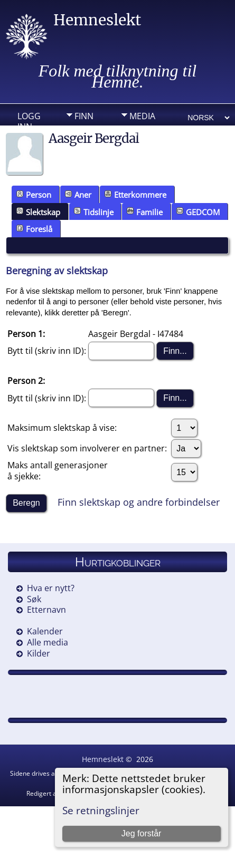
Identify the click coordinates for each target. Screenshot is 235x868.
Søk (34, 599)
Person (34, 195)
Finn (84, 116)
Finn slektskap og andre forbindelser (139, 502)
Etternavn (46, 610)
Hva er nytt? (51, 588)
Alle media (48, 642)
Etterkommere (135, 195)
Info (84, 132)
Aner (78, 195)
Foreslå (34, 229)
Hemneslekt (97, 20)
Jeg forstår (142, 833)
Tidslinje (94, 212)
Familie (145, 212)
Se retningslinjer (101, 810)
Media (142, 116)
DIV (136, 132)
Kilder (39, 653)
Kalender (45, 631)
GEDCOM (198, 212)
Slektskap (38, 212)
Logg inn (29, 119)
